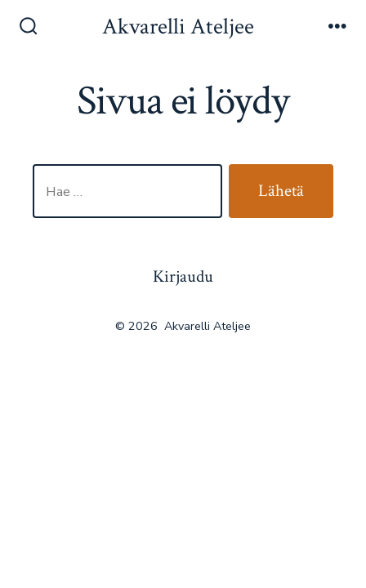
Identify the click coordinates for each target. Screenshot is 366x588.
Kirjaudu (183, 276)
